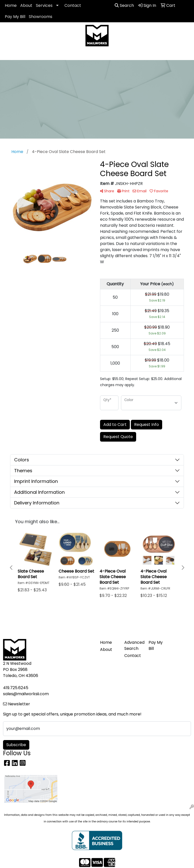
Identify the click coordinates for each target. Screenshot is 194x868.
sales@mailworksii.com (26, 694)
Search (124, 5)
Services (44, 5)
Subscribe (16, 745)
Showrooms (41, 17)
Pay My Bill (15, 17)
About (26, 5)
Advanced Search (133, 645)
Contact (73, 5)
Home (11, 5)
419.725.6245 (16, 688)
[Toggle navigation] (8, 54)
